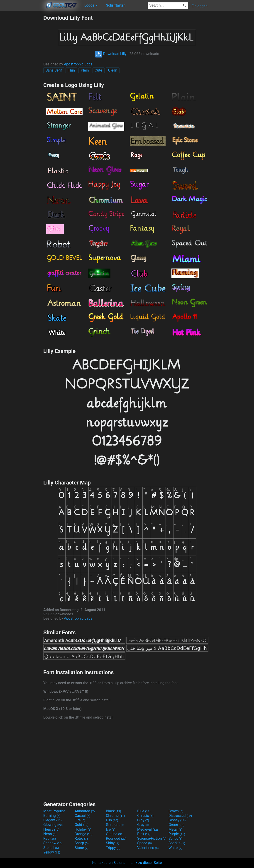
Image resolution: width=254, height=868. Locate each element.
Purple (177, 834)
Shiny (113, 843)
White (175, 848)
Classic (145, 816)
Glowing (53, 825)
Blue (144, 811)
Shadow (53, 843)
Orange (84, 834)
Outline (115, 834)
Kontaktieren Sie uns (109, 863)
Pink (144, 834)
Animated (85, 811)
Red (50, 838)
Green (176, 825)
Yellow (52, 852)
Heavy (51, 829)
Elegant (53, 820)
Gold (82, 825)
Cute (99, 70)
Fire (80, 820)
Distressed (180, 816)
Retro (81, 838)
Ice (111, 829)
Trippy (113, 848)
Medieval (148, 829)
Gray (143, 825)
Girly (143, 820)
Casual (82, 816)
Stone (82, 848)
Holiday (83, 829)
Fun (112, 820)
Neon (50, 834)
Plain (85, 70)
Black (114, 811)
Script (176, 838)
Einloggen (200, 6)
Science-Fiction (152, 838)
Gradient (115, 825)
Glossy (177, 820)
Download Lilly (111, 54)
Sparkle (177, 843)
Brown (176, 811)
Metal (175, 829)
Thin (71, 70)
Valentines (148, 848)
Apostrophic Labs (78, 64)
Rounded (116, 838)
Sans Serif (54, 70)
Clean (112, 70)
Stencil (51, 848)
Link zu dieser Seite (146, 863)
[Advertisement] (22, 82)
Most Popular (54, 811)
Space (144, 843)
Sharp (82, 843)
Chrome (115, 816)
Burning (52, 816)
